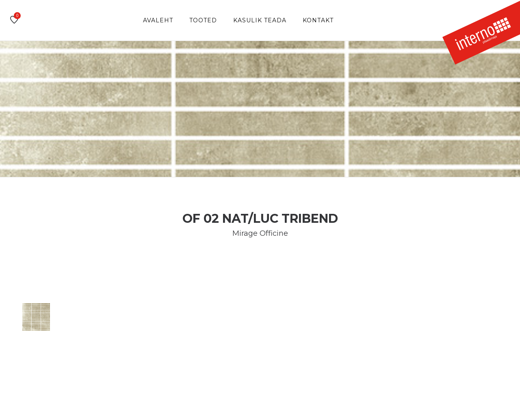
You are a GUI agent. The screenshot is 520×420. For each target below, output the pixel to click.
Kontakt (318, 20)
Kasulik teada (260, 20)
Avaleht (158, 20)
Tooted (203, 20)
